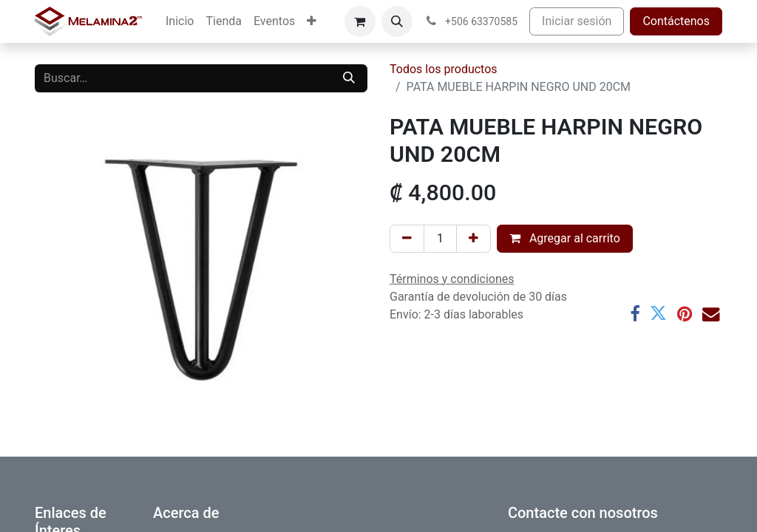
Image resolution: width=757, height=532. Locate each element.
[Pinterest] (685, 314)
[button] (397, 21)
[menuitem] (180, 21)
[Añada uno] (473, 239)
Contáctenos (676, 21)
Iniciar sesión (577, 21)
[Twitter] (658, 314)
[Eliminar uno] (407, 239)
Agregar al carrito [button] (565, 238)
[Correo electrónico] (711, 314)
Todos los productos (444, 69)
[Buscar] (349, 78)
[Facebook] (635, 314)
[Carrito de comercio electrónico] (360, 21)
